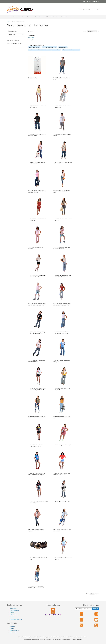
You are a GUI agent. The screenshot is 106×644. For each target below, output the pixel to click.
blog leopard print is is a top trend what (71, 50)
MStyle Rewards (14, 615)
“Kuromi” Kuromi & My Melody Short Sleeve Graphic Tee (37, 333)
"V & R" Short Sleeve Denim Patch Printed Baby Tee (38, 164)
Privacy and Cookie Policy (16, 619)
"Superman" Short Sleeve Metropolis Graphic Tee (36, 446)
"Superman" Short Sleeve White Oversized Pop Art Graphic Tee (38, 390)
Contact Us (13, 613)
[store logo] (20, 10)
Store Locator (96, 1)
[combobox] (88, 10)
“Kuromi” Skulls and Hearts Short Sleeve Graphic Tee (37, 361)
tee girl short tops (63, 48)
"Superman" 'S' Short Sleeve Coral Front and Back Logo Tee (62, 474)
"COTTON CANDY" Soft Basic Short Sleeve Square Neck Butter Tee (37, 305)
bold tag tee (31, 38)
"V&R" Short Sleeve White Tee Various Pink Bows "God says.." (62, 333)
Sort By (85, 32)
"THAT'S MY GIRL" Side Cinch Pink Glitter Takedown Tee (62, 248)
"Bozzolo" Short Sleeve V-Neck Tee (37, 417)
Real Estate (13, 633)
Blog (90, 1)
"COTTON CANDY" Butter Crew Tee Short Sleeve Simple (37, 192)
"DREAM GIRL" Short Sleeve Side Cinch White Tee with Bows (63, 277)
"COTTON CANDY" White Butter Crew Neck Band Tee (38, 277)
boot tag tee (31, 40)
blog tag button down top (34, 48)
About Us (12, 626)
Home (8, 22)
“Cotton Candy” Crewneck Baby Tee (64, 445)
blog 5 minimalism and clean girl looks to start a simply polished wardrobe (44, 50)
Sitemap (12, 617)
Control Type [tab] (12, 35)
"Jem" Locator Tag (33, 78)
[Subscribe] (95, 609)
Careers (12, 628)
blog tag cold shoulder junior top (49, 48)
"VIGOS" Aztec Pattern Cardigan (63, 502)
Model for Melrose (15, 631)
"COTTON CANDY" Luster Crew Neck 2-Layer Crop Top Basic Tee (36, 587)
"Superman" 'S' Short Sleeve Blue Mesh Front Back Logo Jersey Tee (37, 474)
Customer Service (14, 610)
